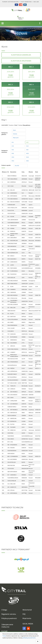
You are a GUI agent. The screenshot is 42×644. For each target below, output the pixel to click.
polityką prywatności (29, 638)
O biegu (4, 610)
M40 (28, 157)
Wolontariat (27, 610)
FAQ (24, 614)
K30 (13, 146)
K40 (27, 146)
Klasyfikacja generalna (21, 55)
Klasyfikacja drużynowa (21, 61)
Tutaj (4, 636)
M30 (13, 157)
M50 (13, 161)
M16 (13, 153)
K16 (13, 142)
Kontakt (4, 631)
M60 (28, 161)
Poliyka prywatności (9, 618)
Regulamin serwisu (9, 614)
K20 (27, 142)
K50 (13, 150)
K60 (27, 150)
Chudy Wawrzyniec (26, 2)
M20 (28, 153)
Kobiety (15, 134)
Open (14, 130)
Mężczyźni (16, 138)
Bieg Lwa (36, 2)
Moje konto (27, 618)
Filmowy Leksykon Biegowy (10, 2)
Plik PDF (17, 166)
